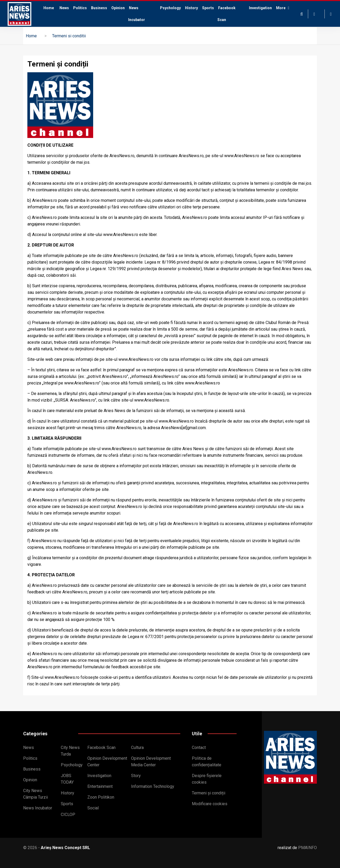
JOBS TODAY (67, 779)
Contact (199, 748)
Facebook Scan (226, 14)
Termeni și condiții (209, 793)
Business (99, 8)
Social (93, 808)
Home (47, 14)
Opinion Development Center (107, 762)
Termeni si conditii (69, 36)
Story (136, 776)
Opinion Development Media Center (151, 762)
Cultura (137, 748)
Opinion (118, 8)
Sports (208, 8)
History (191, 8)
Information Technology (153, 786)
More (282, 14)
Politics (80, 8)
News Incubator (137, 14)
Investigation (260, 8)
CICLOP (68, 815)
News (64, 8)
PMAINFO (307, 848)
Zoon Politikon (101, 797)
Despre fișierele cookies (207, 779)
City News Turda (70, 751)
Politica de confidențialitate (207, 762)
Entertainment (100, 786)
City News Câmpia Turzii (36, 794)
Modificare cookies (210, 804)
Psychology (170, 8)
